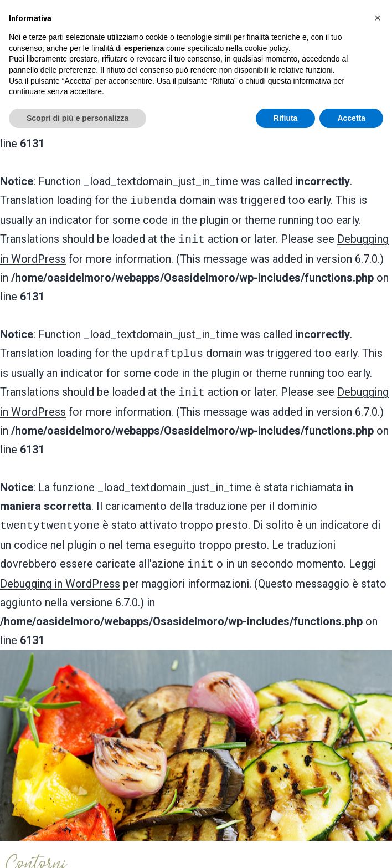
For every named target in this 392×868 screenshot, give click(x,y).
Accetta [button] (351, 118)
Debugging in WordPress (60, 575)
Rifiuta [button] (286, 118)
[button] (378, 18)
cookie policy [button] (267, 48)
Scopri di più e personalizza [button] (78, 118)
